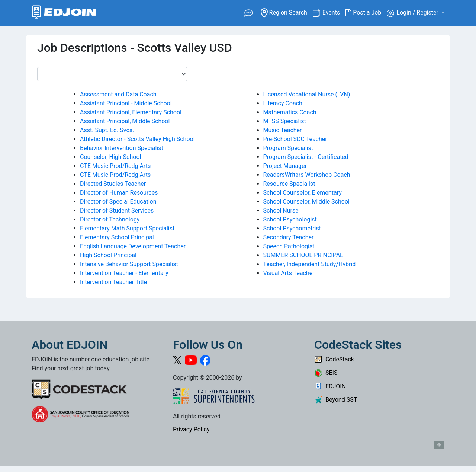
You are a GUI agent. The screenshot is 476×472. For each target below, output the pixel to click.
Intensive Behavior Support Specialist (129, 264)
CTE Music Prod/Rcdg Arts (115, 166)
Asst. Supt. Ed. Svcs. (107, 130)
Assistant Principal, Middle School (125, 121)
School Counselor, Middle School (306, 202)
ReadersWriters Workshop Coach (307, 175)
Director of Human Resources (119, 193)
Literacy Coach (283, 103)
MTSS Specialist (285, 121)
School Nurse (281, 211)
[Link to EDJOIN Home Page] (64, 13)
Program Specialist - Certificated (306, 157)
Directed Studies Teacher (113, 184)
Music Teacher (283, 130)
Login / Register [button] (413, 13)
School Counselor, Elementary (303, 193)
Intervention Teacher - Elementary (124, 273)
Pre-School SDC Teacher (295, 139)
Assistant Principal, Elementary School (131, 112)
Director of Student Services (117, 211)
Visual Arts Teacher (289, 273)
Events (334, 12)
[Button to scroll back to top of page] (439, 445)
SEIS (326, 373)
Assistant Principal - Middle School (126, 103)
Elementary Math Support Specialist (127, 228)
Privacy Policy (191, 429)
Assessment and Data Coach (118, 94)
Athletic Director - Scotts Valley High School (137, 139)
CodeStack (334, 359)
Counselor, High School (110, 157)
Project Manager (285, 166)
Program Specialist (288, 148)
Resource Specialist (289, 184)
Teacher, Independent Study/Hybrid (310, 264)
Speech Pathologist (289, 246)
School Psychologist (290, 219)
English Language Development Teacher (133, 246)
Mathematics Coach (290, 112)
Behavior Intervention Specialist (122, 148)
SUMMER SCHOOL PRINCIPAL (303, 255)
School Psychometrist (292, 228)
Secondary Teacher (289, 237)
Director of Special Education (118, 202)
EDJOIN (330, 386)
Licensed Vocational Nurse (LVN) (307, 94)
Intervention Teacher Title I (115, 282)
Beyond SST (336, 400)
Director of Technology (110, 219)
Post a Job (366, 13)
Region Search (287, 12)
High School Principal (108, 255)
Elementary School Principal (117, 237)
